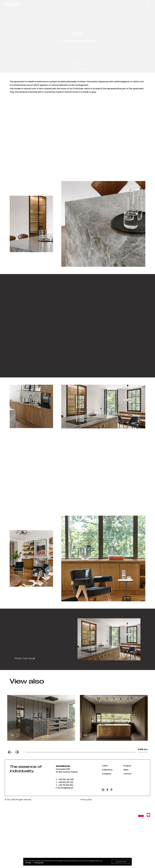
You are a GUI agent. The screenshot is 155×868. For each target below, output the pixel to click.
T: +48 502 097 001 (65, 831)
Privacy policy (86, 848)
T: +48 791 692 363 (64, 834)
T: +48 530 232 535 (65, 828)
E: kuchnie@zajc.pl (64, 836)
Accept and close (121, 862)
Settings (28, 863)
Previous (10, 801)
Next (17, 801)
